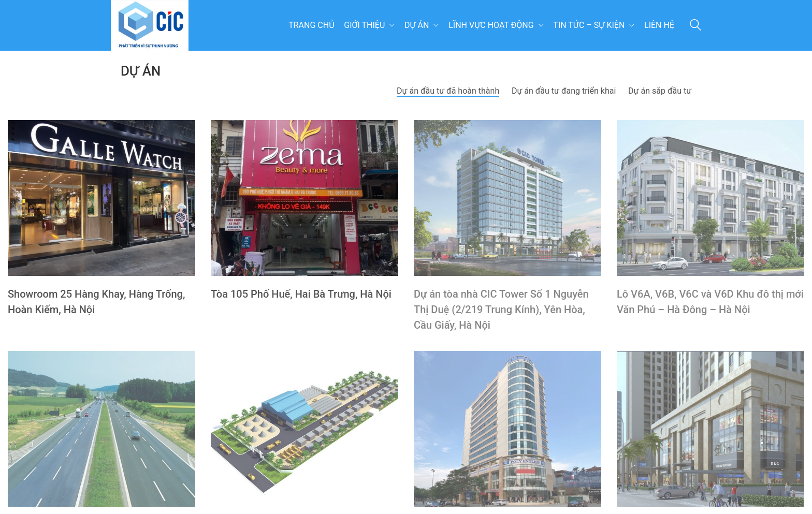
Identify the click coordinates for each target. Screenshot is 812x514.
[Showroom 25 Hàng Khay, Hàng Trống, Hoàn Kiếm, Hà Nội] (102, 198)
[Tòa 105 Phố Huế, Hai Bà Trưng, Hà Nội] (304, 198)
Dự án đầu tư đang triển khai (564, 91)
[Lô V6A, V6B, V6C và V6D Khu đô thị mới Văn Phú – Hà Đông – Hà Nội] (711, 198)
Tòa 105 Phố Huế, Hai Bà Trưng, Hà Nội (301, 294)
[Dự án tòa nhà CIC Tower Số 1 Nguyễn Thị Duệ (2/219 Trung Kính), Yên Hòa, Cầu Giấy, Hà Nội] (508, 198)
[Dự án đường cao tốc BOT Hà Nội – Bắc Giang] (102, 429)
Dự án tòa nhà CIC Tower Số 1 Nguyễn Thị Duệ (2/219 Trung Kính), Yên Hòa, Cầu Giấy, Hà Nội (501, 310)
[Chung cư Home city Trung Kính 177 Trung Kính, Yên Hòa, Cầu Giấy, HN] (711, 429)
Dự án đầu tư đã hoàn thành (448, 91)
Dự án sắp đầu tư (660, 91)
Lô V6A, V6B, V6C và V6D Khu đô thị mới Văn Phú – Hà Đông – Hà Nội (710, 302)
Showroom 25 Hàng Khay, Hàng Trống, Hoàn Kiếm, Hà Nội (96, 302)
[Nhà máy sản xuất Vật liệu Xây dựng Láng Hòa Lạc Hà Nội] (304, 429)
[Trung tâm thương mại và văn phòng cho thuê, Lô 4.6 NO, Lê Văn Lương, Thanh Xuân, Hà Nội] (508, 429)
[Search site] (695, 26)
